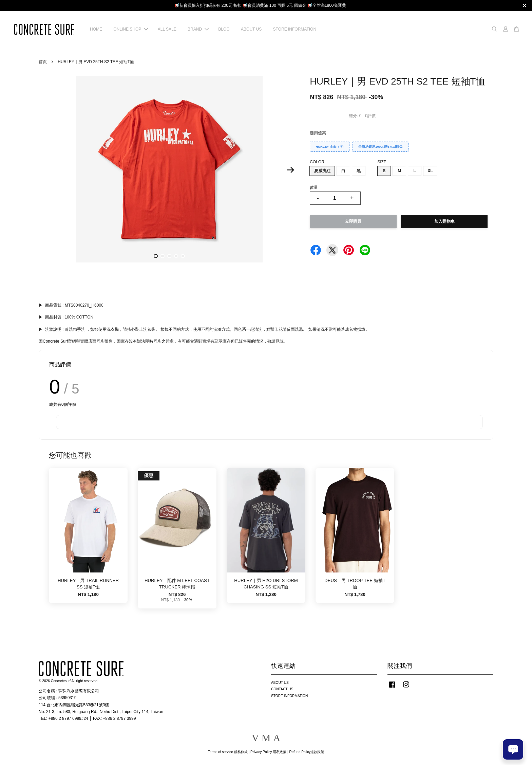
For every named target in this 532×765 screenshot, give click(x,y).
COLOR (317, 162)
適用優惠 (318, 133)
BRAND (198, 29)
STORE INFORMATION (295, 29)
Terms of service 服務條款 (228, 752)
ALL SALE (167, 29)
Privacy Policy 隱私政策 (268, 752)
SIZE (382, 162)
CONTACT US (282, 689)
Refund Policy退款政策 (307, 752)
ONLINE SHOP (131, 29)
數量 (314, 187)
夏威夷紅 (322, 171)
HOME (96, 29)
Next (290, 170)
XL (430, 171)
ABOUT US (251, 29)
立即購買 (353, 221)
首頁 (43, 62)
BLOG (224, 29)
